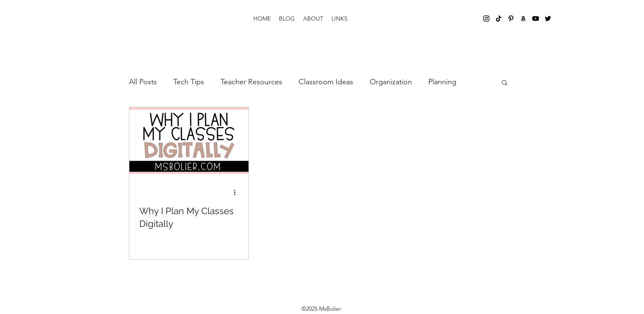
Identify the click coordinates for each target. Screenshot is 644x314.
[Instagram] (486, 18)
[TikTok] (499, 18)
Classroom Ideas (326, 82)
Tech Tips (189, 82)
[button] (505, 83)
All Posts (143, 82)
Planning (442, 82)
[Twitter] (548, 18)
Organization (391, 82)
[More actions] (237, 192)
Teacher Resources (251, 82)
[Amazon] (523, 18)
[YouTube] (536, 18)
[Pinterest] (511, 18)
